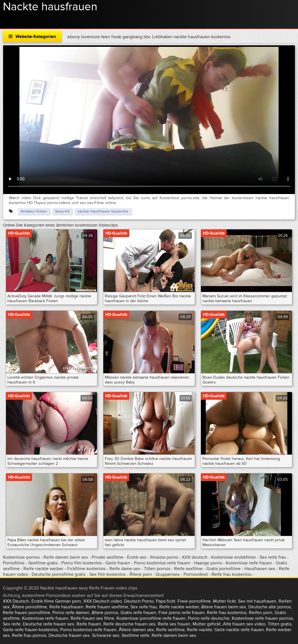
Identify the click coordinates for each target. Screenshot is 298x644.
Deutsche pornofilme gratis (59, 574)
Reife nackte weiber (43, 569)
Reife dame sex (125, 569)
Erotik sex (137, 557)
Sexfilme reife (135, 635)
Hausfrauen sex (260, 569)
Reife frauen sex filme (92, 618)
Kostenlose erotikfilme (233, 557)
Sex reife (12, 624)
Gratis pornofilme (224, 569)
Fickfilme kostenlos (86, 569)
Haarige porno (208, 563)
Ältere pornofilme (30, 607)
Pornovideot (196, 574)
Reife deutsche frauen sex (129, 624)
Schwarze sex (106, 635)
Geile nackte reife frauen (239, 630)
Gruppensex (168, 574)
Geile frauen (118, 563)
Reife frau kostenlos (231, 574)
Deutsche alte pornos (270, 607)
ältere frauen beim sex (224, 607)
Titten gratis (280, 624)
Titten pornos (158, 569)
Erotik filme (43, 601)
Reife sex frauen (174, 624)
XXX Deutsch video (103, 601)
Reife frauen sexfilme (107, 607)
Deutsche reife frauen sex (49, 624)
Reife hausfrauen (66, 607)
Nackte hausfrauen (50, 7)
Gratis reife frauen (138, 613)
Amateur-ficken (34, 211)
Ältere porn (141, 574)
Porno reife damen (71, 613)
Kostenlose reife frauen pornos (262, 618)
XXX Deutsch (16, 601)
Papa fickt (166, 601)
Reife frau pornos (29, 635)
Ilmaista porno (165, 557)
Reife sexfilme (188, 569)
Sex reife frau (273, 557)
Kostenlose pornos (22, 557)
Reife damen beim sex (66, 557)
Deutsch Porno (139, 601)
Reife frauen (89, 624)
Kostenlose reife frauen (249, 563)
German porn (68, 601)
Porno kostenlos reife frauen (162, 563)
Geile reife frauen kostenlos (30, 630)
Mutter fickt (224, 601)
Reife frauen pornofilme (27, 613)
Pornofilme (14, 563)
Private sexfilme (107, 557)
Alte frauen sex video (244, 624)
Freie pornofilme (194, 601)
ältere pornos (105, 613)
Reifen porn (261, 613)
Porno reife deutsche (209, 618)
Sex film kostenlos (107, 574)
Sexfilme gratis (43, 563)
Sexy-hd (62, 211)
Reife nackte (200, 630)
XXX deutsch (195, 557)
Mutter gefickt (207, 624)
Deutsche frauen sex (69, 635)
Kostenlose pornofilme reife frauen (151, 618)
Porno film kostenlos (82, 563)
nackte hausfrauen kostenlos (103, 211)
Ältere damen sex (136, 630)
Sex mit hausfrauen (257, 601)
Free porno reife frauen (182, 613)
